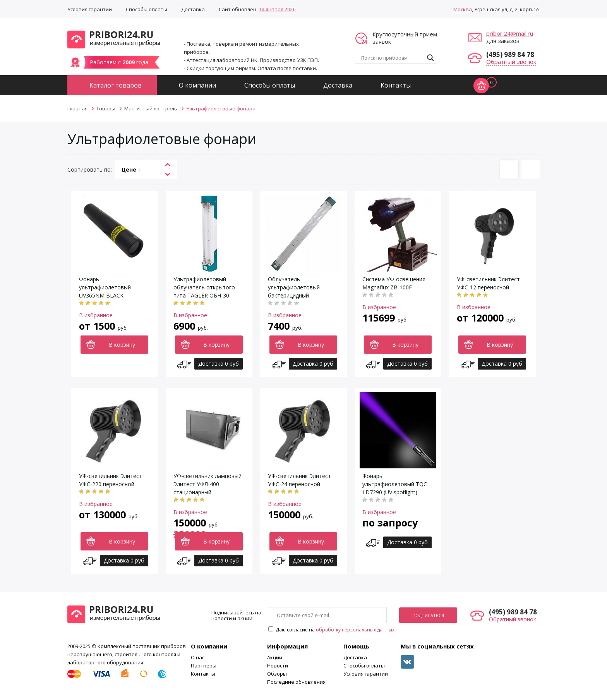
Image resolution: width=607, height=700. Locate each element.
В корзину (122, 345)
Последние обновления (296, 682)
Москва (463, 9)
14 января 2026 (277, 9)
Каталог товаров (116, 85)
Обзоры (277, 674)
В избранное (96, 315)
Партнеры (204, 666)
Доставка (193, 9)
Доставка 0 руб (219, 364)
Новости (278, 666)
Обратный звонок (511, 62)
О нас (198, 657)
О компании (197, 85)
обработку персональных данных (355, 630)
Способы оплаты (147, 9)
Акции (275, 657)
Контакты (396, 85)
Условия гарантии (90, 9)
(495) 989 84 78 (510, 54)
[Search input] (392, 58)
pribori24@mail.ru (510, 33)
